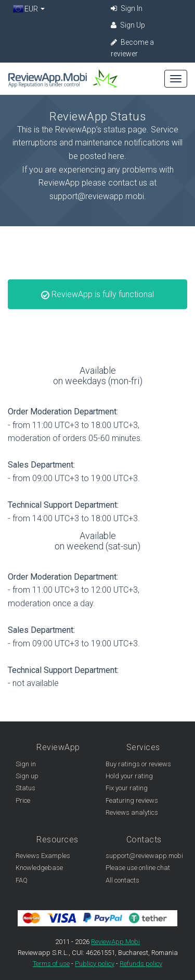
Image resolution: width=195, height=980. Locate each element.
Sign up (27, 776)
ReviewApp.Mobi (115, 942)
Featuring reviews (132, 800)
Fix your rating (127, 788)
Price (23, 800)
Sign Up (128, 25)
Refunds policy (141, 964)
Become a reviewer (132, 48)
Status (25, 788)
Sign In (127, 8)
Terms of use (51, 964)
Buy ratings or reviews (138, 764)
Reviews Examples (43, 856)
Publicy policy (95, 964)
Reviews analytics (132, 812)
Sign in (26, 764)
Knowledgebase (39, 868)
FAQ (22, 880)
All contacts (122, 880)
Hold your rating (129, 776)
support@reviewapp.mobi (144, 856)
